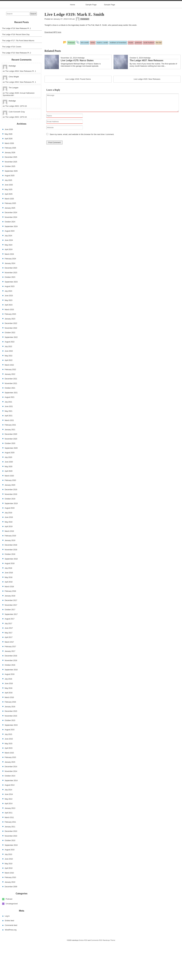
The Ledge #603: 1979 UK (16, 143)
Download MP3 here (53, 70)
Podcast (9, 936)
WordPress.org (11, 967)
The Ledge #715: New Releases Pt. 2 (17, 90)
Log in (7, 953)
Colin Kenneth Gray (17, 149)
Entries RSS (83, 977)
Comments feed (11, 962)
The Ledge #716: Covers (12, 84)
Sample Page (91, 42)
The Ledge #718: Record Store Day (16, 72)
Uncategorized (12, 941)
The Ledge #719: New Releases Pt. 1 (17, 66)
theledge (81, 95)
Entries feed (9, 958)
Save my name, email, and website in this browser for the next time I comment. (82, 172)
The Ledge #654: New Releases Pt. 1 (21, 108)
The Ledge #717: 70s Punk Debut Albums (18, 78)
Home (73, 42)
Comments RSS (97, 977)
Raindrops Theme (109, 977)
